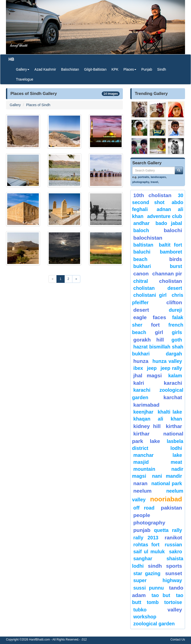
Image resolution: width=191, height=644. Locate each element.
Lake (155, 441)
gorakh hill (149, 340)
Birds (176, 259)
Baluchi (142, 252)
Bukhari (142, 266)
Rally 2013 (146, 538)
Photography (149, 523)
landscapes (158, 177)
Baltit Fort (170, 245)
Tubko (140, 610)
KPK (115, 69)
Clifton (174, 302)
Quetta (161, 530)
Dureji (175, 310)
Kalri (139, 383)
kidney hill (147, 426)
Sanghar (143, 558)
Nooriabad (166, 499)
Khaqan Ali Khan (158, 419)
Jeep (152, 368)
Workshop (145, 617)
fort (155, 325)
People (142, 515)
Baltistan (143, 245)
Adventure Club (165, 216)
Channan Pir (167, 274)
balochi (173, 230)
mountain (144, 469)
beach (140, 259)
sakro (176, 552)
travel (154, 182)
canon (141, 274)
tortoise (173, 602)
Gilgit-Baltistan (95, 69)
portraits (143, 177)
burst (176, 266)
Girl (159, 332)
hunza (141, 361)
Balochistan (70, 69)
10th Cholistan (152, 195)
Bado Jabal (169, 223)
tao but (161, 595)
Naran (140, 483)
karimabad (146, 405)
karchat (173, 397)
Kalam (175, 376)
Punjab (147, 69)
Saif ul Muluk (149, 552)
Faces (159, 317)
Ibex (138, 368)
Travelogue (25, 79)
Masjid (141, 462)
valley (175, 610)
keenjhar (143, 412)
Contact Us (178, 640)
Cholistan (171, 281)
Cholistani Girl (150, 295)
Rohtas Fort (146, 545)
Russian (173, 545)
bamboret (171, 252)
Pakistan (171, 508)
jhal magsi (148, 375)
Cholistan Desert (158, 288)
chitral (141, 281)
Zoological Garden (154, 624)
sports (174, 566)
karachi (173, 383)
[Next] (76, 279)
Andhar (141, 223)
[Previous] (53, 279)
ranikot (173, 537)
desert (141, 310)
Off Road (144, 508)
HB (11, 59)
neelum (143, 491)
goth (177, 340)
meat (176, 462)
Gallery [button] (23, 69)
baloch (141, 230)
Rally (177, 530)
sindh (155, 566)
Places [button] (130, 69)
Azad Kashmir (45, 69)
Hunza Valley (167, 361)
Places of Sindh (38, 105)
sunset (174, 573)
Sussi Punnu (149, 588)
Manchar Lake (158, 455)
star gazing (147, 573)
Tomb (153, 602)
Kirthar (174, 426)
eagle (140, 317)
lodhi (176, 448)
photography (141, 182)
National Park (167, 483)
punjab (142, 530)
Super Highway (158, 580)
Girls (177, 332)
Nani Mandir (167, 476)
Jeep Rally (171, 368)
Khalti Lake (170, 412)
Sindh (162, 69)
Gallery (15, 105)
